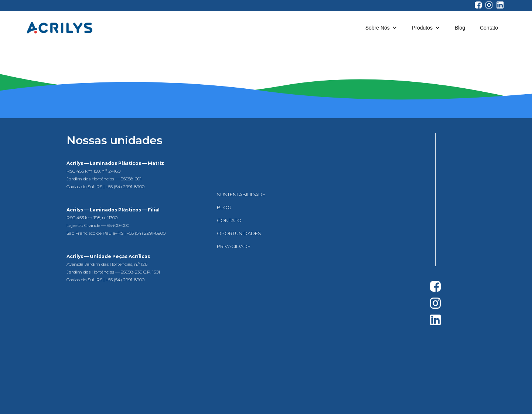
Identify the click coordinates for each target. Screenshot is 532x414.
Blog (460, 28)
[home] (59, 28)
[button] (381, 28)
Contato (489, 28)
